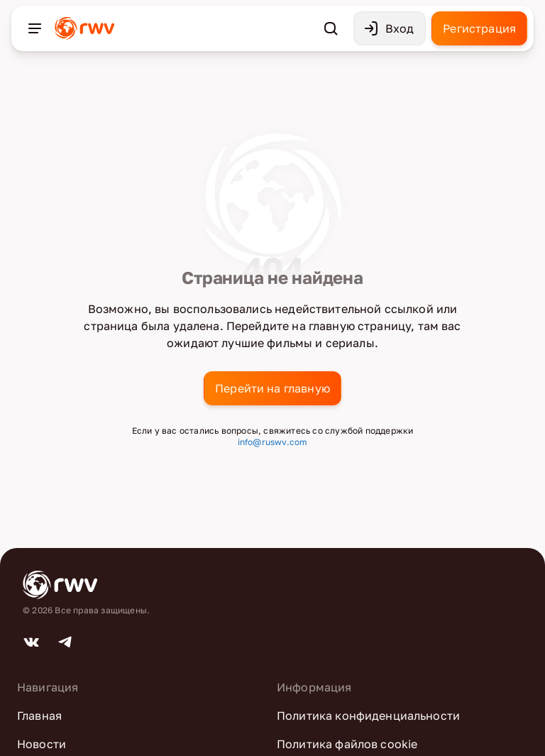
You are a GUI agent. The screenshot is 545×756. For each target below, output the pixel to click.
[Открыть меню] (35, 28)
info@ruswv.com (273, 442)
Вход (389, 28)
